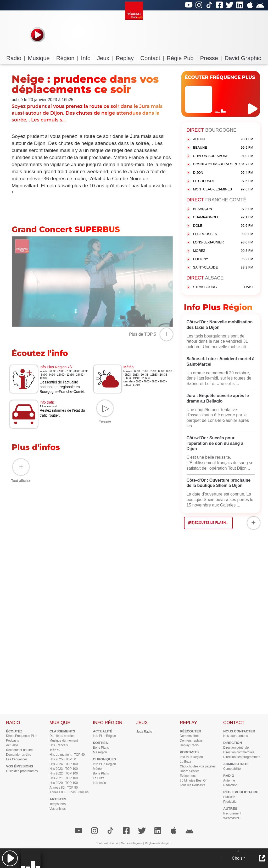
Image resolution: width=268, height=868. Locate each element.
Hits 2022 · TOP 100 (64, 773)
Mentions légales (132, 843)
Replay (127, 58)
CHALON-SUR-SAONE (223, 156)
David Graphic (243, 58)
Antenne (229, 780)
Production (231, 802)
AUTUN (223, 139)
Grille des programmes (22, 771)
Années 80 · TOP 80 (64, 788)
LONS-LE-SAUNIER (223, 243)
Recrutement (232, 813)
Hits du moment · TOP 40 (67, 755)
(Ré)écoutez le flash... (208, 523)
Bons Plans (101, 748)
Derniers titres (190, 736)
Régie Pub (182, 58)
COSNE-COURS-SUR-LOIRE (223, 164)
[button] (10, 858)
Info (87, 58)
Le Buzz (99, 778)
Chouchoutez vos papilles (198, 766)
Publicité (229, 797)
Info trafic (99, 783)
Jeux (105, 58)
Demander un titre (19, 755)
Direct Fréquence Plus (22, 736)
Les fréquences (17, 759)
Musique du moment (64, 741)
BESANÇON (223, 209)
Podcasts (12, 741)
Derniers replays (191, 741)
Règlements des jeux (158, 843)
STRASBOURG (223, 287)
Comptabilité (232, 769)
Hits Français (59, 745)
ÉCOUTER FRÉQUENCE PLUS (220, 77)
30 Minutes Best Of (193, 780)
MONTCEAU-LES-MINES (223, 190)
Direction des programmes (242, 757)
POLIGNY (223, 259)
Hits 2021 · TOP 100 (64, 778)
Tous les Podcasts (192, 785)
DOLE (223, 226)
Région (67, 58)
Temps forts (58, 804)
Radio (15, 58)
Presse (211, 58)
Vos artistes (58, 809)
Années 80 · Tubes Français (69, 792)
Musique (40, 58)
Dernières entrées (62, 736)
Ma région (100, 752)
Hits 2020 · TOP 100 (64, 783)
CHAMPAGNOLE (223, 217)
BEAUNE (223, 148)
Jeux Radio (144, 732)
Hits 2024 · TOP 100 (64, 764)
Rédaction (230, 785)
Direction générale (236, 748)
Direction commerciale (239, 752)
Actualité (12, 745)
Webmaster (231, 818)
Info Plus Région (104, 736)
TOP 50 (55, 750)
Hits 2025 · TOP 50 (63, 759)
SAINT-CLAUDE (223, 268)
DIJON (223, 173)
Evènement (188, 776)
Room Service (190, 771)
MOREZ (223, 251)
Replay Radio (189, 745)
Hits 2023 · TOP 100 (64, 769)
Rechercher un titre (19, 750)
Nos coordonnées (236, 736)
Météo (97, 769)
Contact (152, 58)
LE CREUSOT (223, 181)
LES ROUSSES (223, 234)
